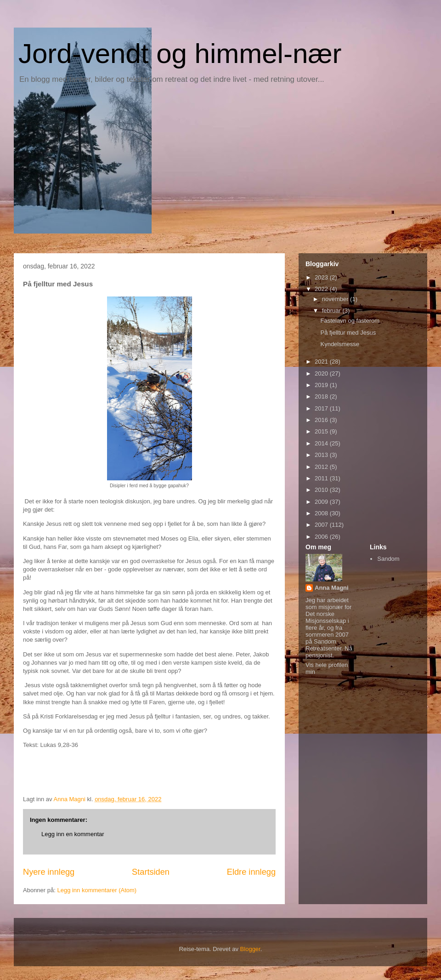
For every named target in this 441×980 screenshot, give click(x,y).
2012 (322, 467)
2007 (322, 525)
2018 (322, 396)
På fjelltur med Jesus (348, 333)
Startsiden (151, 872)
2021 (322, 362)
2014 (322, 443)
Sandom (388, 559)
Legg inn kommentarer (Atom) (97, 890)
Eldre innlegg (251, 872)
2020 (322, 373)
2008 (322, 513)
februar (332, 311)
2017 (322, 408)
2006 (322, 537)
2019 (322, 385)
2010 (322, 490)
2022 (322, 289)
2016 (322, 420)
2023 (322, 277)
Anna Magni (332, 588)
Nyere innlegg (49, 872)
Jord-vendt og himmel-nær (180, 54)
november (336, 299)
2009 (322, 502)
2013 (322, 455)
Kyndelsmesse (340, 344)
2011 (322, 478)
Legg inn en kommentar (73, 834)
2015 (322, 431)
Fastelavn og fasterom (350, 321)
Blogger (250, 949)
